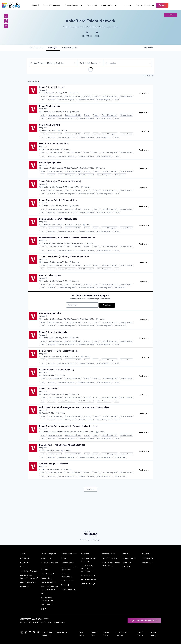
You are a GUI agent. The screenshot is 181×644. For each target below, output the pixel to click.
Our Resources (129, 558)
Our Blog (127, 563)
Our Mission (25, 558)
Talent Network (48, 574)
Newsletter (148, 563)
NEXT (43, 594)
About (36, 5)
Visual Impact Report (89, 580)
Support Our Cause (74, 5)
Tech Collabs (47, 605)
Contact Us (148, 558)
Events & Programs (52, 5)
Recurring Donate (67, 563)
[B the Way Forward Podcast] (38, 632)
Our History (25, 563)
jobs (53, 48)
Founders (44, 570)
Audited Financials (28, 582)
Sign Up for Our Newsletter (144, 620)
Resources (126, 5)
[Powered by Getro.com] (90, 534)
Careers (25, 586)
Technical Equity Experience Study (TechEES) (88, 568)
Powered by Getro (149, 75)
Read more (144, 95)
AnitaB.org (46, 635)
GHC (44, 609)
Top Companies (88, 584)
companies (69, 48)
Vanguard (44, 91)
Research (92, 5)
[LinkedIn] (6, 26)
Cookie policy (95, 540)
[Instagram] (6, 16)
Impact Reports (88, 575)
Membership (47, 578)
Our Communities (67, 581)
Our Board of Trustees (29, 571)
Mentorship (46, 558)
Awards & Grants (109, 5)
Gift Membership (68, 589)
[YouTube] (30, 632)
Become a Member (145, 5)
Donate (64, 558)
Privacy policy (84, 540)
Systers (65, 585)
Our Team (24, 567)
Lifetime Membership (48, 582)
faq (171, 15)
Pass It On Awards (110, 558)
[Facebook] (6, 21)
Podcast (126, 567)
